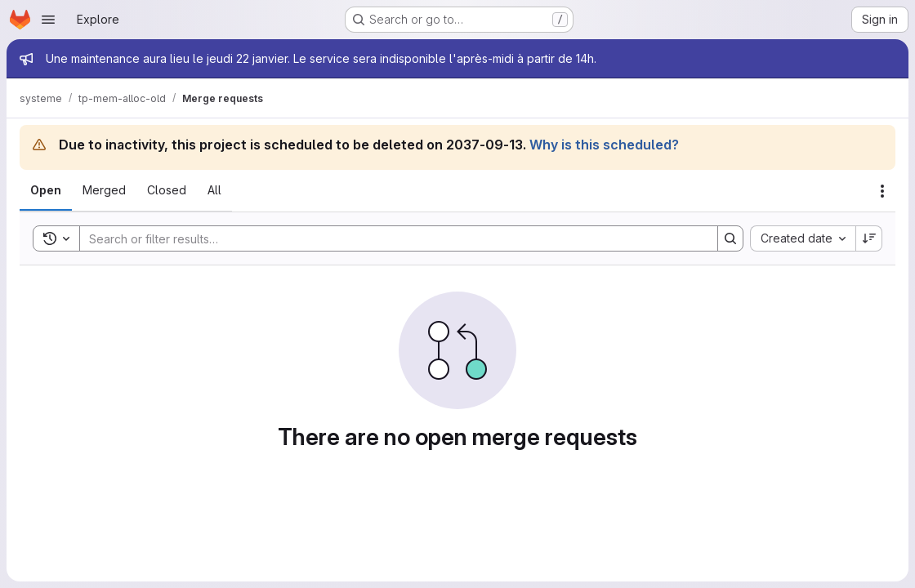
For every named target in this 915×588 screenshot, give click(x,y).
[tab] (46, 190)
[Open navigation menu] (48, 20)
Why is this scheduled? (604, 145)
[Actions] (882, 191)
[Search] (391, 238)
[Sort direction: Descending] (869, 238)
